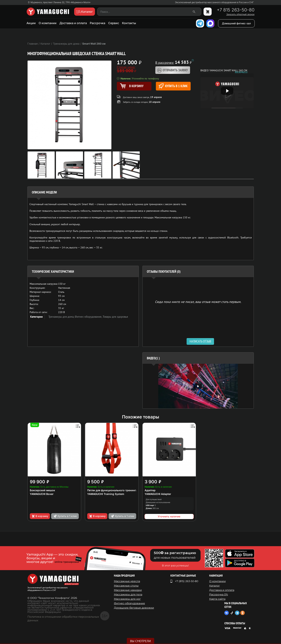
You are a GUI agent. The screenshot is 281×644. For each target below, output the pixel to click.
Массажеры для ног (127, 599)
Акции (31, 23)
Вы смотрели (140, 641)
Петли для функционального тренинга (112, 490)
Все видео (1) (241, 72)
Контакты (129, 23)
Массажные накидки (128, 590)
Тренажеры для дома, (62, 317)
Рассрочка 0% (219, 594)
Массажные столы (126, 586)
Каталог (215, 586)
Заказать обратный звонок (240, 14)
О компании (48, 23)
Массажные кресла (127, 581)
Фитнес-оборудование (129, 603)
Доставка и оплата (73, 23)
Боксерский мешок (42, 490)
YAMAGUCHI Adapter (158, 494)
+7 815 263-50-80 (236, 10)
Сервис (114, 23)
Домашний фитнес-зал (236, 23)
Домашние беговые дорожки (134, 608)
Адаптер (150, 490)
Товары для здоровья (115, 317)
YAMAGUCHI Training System (106, 494)
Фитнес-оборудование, (89, 317)
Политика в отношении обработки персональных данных (63, 618)
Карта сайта (217, 599)
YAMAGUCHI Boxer (42, 494)
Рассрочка (98, 23)
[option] (198, 386)
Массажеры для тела (128, 594)
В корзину (40, 516)
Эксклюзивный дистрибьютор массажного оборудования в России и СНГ (214, 2)
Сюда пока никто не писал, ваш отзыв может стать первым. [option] (198, 302)
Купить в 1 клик (173, 86)
